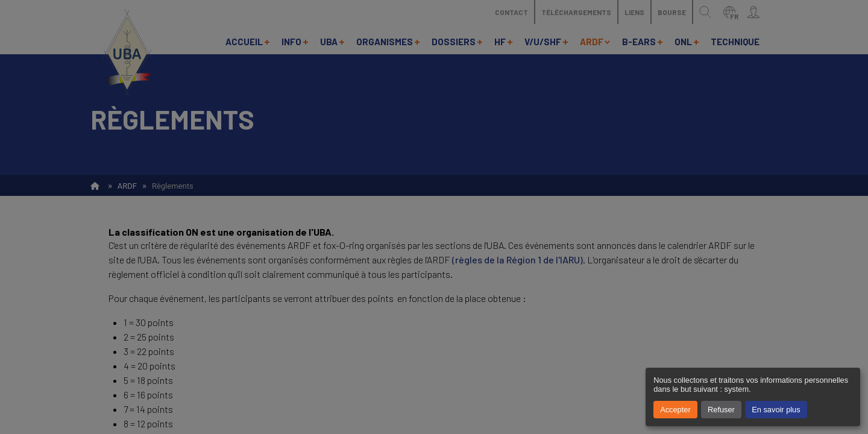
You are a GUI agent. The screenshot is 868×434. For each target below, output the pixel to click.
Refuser (721, 410)
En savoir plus (776, 410)
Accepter (675, 410)
